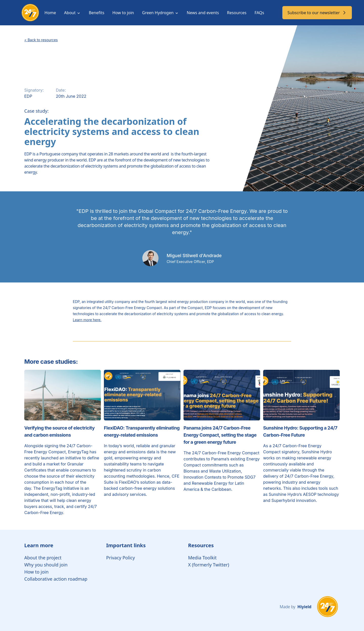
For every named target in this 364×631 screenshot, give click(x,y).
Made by (295, 607)
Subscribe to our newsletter (317, 13)
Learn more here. (87, 320)
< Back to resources (41, 40)
